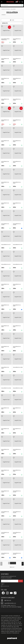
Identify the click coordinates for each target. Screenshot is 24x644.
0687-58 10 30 (6, 600)
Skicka (21, 581)
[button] (12, 23)
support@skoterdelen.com (8, 603)
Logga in (3, 584)
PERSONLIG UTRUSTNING (6, 9)
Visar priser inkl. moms (5, 586)
